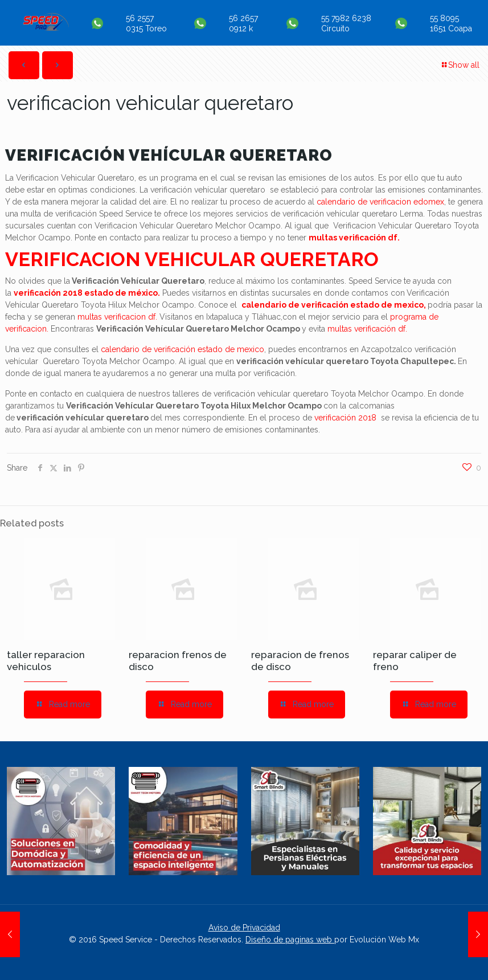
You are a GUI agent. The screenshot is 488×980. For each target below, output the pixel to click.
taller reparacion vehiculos (46, 661)
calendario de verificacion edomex (380, 202)
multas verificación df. (354, 238)
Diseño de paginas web (290, 940)
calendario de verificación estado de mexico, (334, 305)
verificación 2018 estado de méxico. (87, 293)
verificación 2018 (346, 418)
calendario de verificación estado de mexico (183, 349)
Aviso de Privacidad (244, 928)
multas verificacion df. (117, 317)
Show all (460, 65)
